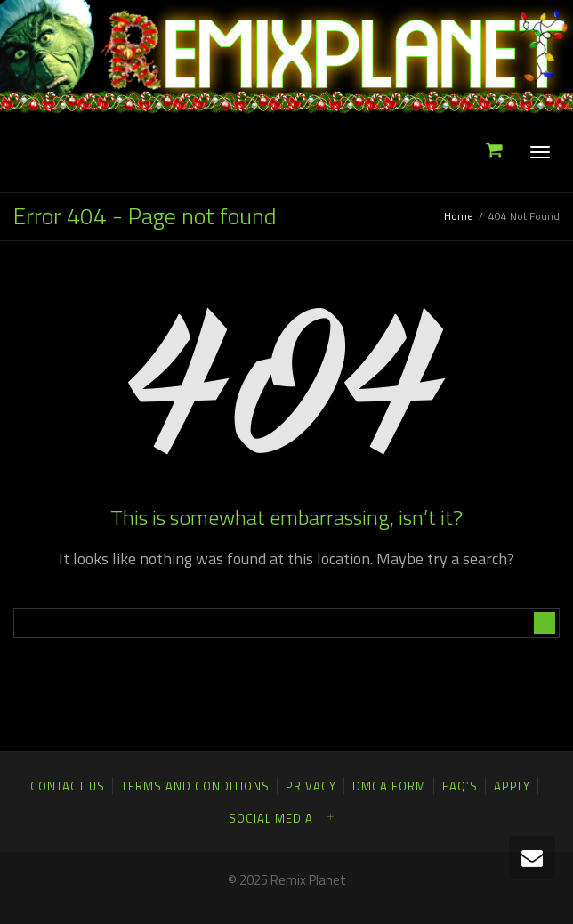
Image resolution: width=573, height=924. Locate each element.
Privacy (311, 786)
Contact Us (68, 786)
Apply (512, 786)
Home (459, 216)
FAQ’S (460, 786)
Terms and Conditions (195, 786)
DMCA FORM (389, 786)
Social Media (271, 818)
